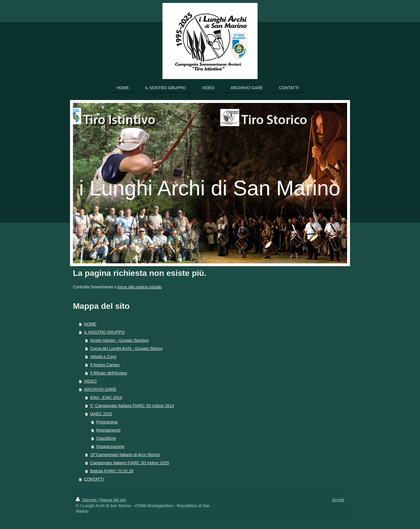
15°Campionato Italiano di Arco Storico (125, 455)
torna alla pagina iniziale (140, 287)
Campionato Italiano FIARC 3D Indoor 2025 (130, 463)
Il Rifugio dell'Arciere (109, 373)
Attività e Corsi (103, 357)
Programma (107, 422)
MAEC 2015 (101, 414)
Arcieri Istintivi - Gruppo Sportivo (119, 340)
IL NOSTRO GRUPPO (104, 332)
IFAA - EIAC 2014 (106, 397)
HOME (90, 324)
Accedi (338, 500)
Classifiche (106, 438)
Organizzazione (110, 446)
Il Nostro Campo (105, 365)
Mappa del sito (113, 500)
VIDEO (90, 381)
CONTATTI (94, 479)
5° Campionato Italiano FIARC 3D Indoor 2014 (132, 406)
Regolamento (108, 430)
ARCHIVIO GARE (100, 389)
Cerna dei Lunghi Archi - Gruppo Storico (126, 348)
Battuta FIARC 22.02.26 (112, 471)
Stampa (87, 500)
